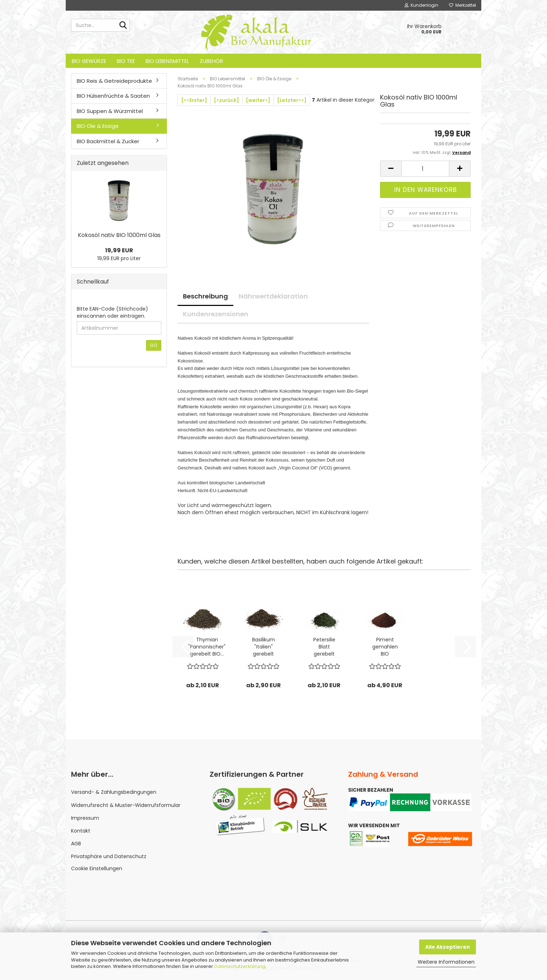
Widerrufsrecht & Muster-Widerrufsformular (126, 805)
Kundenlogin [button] (421, 5)
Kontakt (81, 831)
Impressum (85, 818)
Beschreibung (205, 296)
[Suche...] (123, 26)
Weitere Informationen (446, 962)
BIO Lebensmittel (167, 61)
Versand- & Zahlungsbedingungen (114, 792)
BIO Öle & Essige (98, 126)
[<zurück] (226, 100)
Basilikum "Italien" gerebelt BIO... (264, 647)
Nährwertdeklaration (273, 296)
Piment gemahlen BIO (385, 647)
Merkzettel (462, 5)
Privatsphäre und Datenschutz (109, 856)
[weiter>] (258, 100)
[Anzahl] (425, 169)
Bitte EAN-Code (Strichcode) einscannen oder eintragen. (112, 312)
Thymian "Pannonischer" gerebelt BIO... (207, 647)
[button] (391, 169)
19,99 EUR (119, 250)
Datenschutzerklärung (240, 966)
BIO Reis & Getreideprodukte (114, 81)
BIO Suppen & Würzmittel (110, 111)
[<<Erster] (194, 100)
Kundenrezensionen (216, 314)
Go (154, 345)
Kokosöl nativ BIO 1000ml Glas (119, 235)
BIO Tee (126, 61)
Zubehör (211, 61)
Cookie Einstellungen (97, 868)
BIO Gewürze (89, 61)
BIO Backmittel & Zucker (108, 141)
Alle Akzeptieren (448, 947)
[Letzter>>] (292, 100)
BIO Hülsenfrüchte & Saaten (113, 96)
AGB (76, 844)
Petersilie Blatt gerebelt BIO (324, 647)
